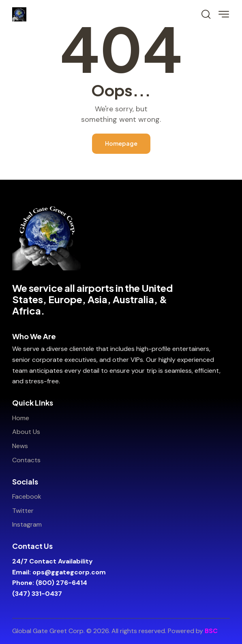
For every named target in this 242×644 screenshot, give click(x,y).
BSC (211, 631)
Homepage (121, 143)
